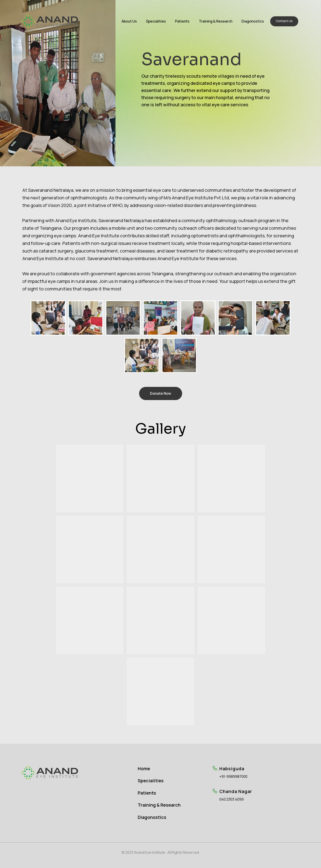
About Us (129, 21)
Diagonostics (253, 21)
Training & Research (216, 21)
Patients (182, 21)
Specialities (156, 21)
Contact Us (284, 21)
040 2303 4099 (231, 799)
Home (144, 769)
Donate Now (161, 393)
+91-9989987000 (233, 777)
